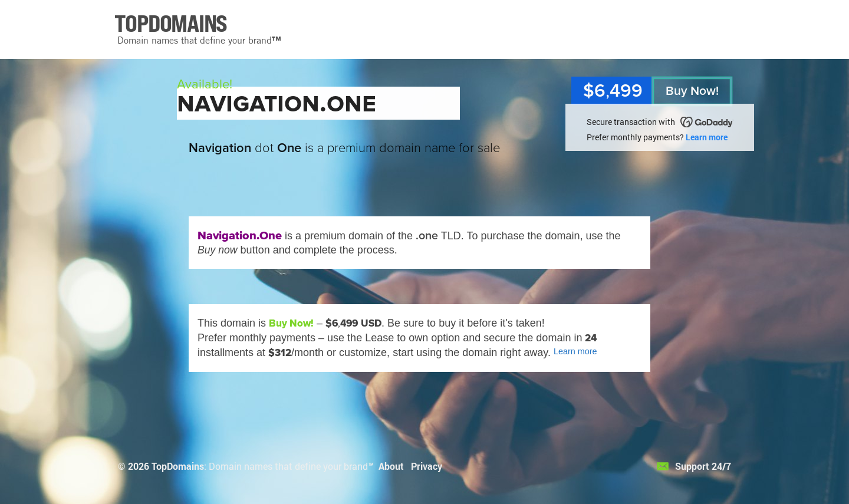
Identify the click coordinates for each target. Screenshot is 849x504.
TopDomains (178, 466)
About (391, 466)
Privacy (427, 466)
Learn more (707, 137)
